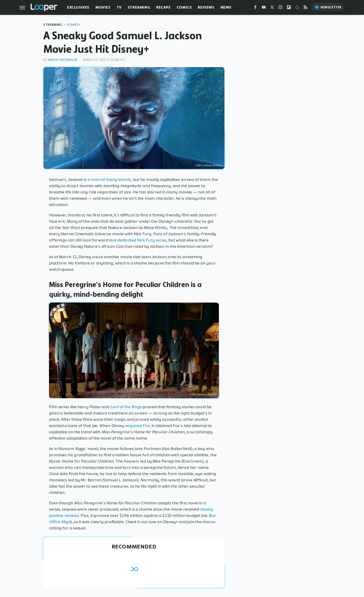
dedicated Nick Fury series (142, 240)
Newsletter (328, 7)
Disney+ (74, 25)
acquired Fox (137, 426)
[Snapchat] (297, 8)
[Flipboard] (289, 8)
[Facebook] (255, 8)
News (226, 7)
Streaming (139, 7)
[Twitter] (272, 8)
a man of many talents (109, 179)
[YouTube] (264, 8)
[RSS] (305, 8)
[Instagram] (280, 8)
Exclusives (78, 7)
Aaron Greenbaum (62, 60)
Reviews (206, 7)
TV (119, 7)
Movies (103, 7)
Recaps (163, 7)
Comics (184, 7)
